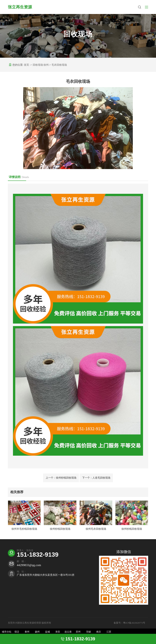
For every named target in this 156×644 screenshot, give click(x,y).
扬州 (37, 632)
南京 (99, 632)
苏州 (78, 632)
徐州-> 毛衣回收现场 (55, 65)
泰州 (27, 632)
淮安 (58, 632)
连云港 (68, 632)
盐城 (47, 632)
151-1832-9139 (38, 555)
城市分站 (7, 632)
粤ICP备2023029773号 (135, 623)
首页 (27, 65)
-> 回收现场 (37, 65)
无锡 (88, 632)
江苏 (109, 632)
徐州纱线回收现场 (61, 478)
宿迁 (17, 632)
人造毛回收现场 (96, 478)
